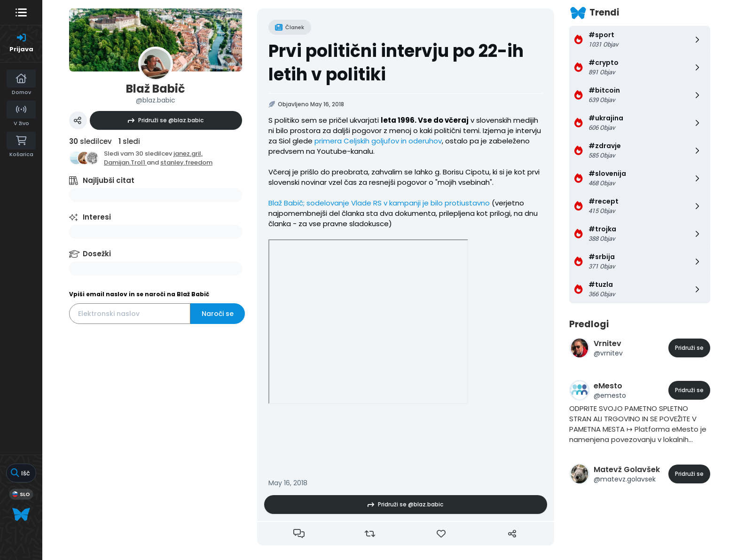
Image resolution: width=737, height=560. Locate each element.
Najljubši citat (109, 180)
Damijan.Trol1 (125, 162)
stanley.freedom (186, 162)
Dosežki (97, 254)
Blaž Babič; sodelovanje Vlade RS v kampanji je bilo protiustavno (379, 203)
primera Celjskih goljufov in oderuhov (378, 141)
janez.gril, (188, 154)
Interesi (97, 217)
